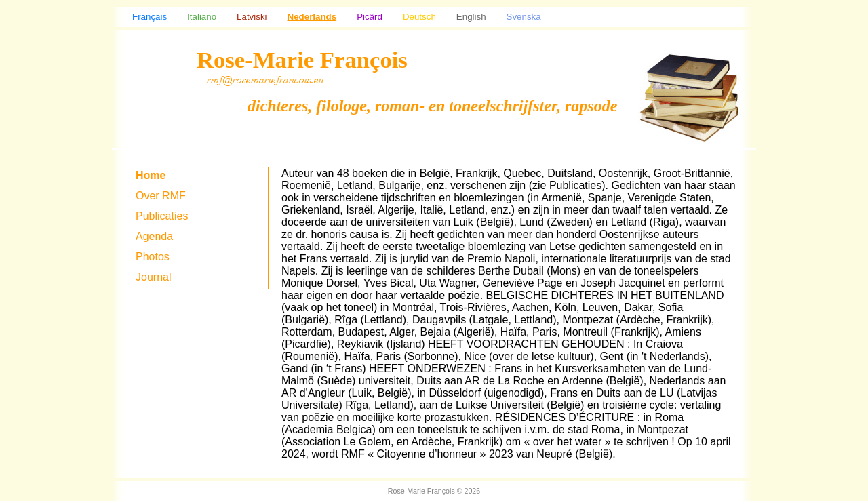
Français (150, 17)
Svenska (524, 17)
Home (151, 175)
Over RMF (161, 196)
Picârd (370, 17)
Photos (153, 257)
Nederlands (312, 17)
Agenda (154, 236)
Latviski (252, 17)
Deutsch (419, 17)
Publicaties (162, 216)
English (471, 17)
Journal (153, 277)
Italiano (202, 17)
